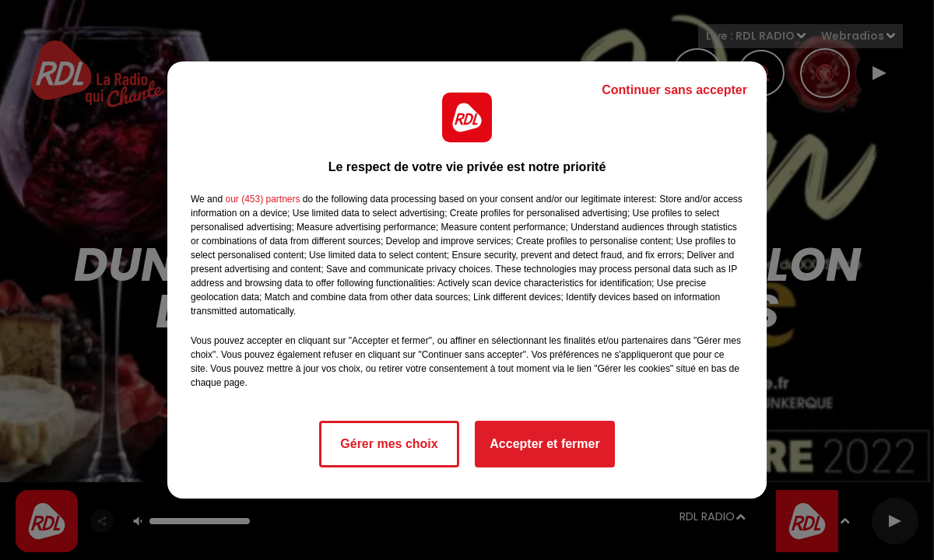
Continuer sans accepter (674, 90)
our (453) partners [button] (262, 199)
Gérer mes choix (389, 444)
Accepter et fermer (544, 444)
